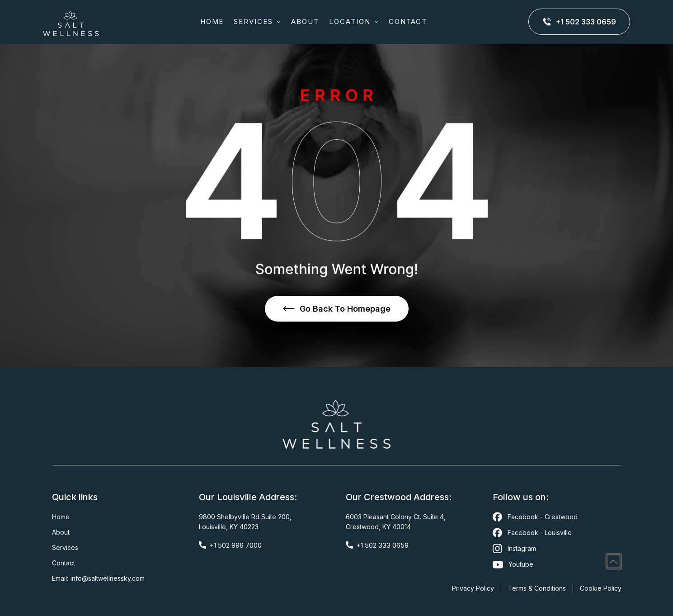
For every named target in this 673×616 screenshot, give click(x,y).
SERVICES (253, 21)
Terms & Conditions (537, 588)
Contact (64, 563)
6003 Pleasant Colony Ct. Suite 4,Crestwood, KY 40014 (396, 522)
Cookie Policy (601, 588)
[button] (257, 22)
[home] (71, 22)
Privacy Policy (473, 588)
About (61, 532)
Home (212, 21)
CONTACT (408, 21)
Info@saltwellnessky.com (108, 578)
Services (65, 547)
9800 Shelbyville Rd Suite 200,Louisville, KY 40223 (245, 522)
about (305, 21)
